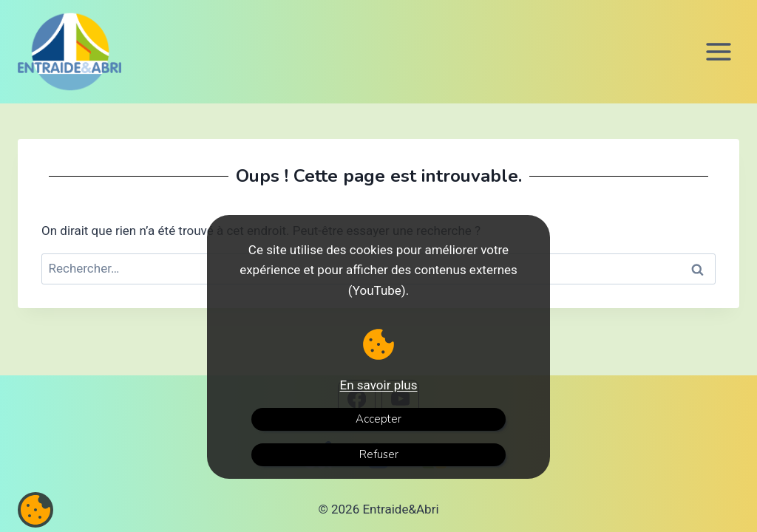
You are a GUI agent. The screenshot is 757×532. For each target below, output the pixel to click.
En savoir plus (379, 385)
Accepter (378, 419)
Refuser (379, 454)
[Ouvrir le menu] (718, 51)
